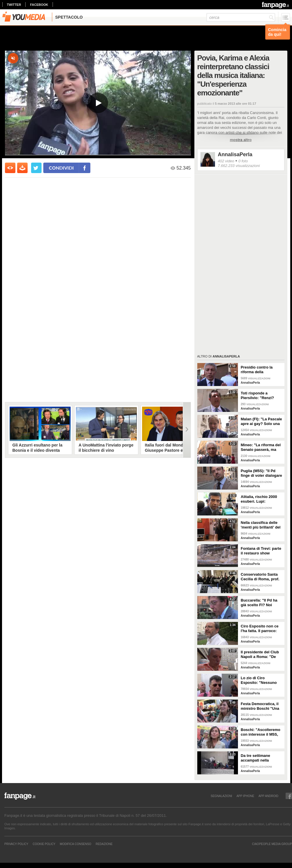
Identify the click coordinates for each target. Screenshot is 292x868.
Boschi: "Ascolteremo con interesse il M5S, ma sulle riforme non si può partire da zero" (261, 732)
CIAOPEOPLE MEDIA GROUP (272, 844)
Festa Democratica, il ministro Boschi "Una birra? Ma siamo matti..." (260, 706)
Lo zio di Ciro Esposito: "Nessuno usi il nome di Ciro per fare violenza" (261, 680)
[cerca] (241, 17)
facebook (39, 5)
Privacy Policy (16, 844)
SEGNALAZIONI (221, 796)
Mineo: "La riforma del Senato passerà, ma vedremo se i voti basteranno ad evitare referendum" (261, 447)
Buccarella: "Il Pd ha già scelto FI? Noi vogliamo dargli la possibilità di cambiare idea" (261, 603)
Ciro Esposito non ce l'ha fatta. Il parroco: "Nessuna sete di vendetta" (260, 629)
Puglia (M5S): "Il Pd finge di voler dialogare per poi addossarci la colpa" (261, 473)
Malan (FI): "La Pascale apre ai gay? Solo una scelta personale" (261, 421)
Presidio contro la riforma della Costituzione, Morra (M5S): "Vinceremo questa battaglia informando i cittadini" (261, 370)
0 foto (243, 161)
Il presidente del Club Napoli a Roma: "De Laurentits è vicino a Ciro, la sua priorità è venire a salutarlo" (260, 654)
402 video (226, 161)
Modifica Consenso (76, 844)
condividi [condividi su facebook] (61, 168)
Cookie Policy (44, 844)
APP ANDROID (268, 796)
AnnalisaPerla (235, 154)
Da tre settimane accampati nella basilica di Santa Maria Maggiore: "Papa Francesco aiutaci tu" (261, 758)
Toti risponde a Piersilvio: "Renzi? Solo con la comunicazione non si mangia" (261, 396)
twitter (14, 5)
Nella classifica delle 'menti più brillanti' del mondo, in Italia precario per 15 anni (261, 525)
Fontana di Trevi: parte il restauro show (261, 551)
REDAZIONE (104, 844)
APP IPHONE (245, 796)
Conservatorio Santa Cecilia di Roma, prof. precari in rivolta (260, 577)
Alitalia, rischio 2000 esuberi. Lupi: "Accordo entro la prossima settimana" (259, 499)
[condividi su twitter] (36, 168)
